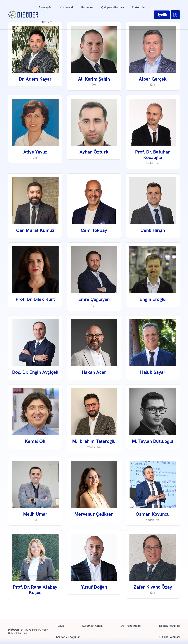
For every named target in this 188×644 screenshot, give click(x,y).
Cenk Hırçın (153, 230)
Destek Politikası (170, 626)
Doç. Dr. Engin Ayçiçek (35, 372)
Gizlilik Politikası (170, 637)
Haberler (87, 7)
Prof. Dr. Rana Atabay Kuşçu (35, 590)
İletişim (47, 22)
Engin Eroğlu (153, 299)
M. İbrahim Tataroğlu (94, 441)
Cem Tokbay (94, 230)
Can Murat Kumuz (35, 230)
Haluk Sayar (153, 372)
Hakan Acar (94, 372)
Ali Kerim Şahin (94, 79)
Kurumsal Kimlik (92, 626)
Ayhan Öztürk (94, 152)
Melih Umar (35, 514)
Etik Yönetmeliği (131, 626)
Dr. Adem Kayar (35, 79)
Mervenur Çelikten (94, 514)
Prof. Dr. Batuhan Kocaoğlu (153, 155)
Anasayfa (45, 7)
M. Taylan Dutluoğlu (153, 441)
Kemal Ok (35, 441)
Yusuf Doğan (94, 587)
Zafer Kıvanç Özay (153, 587)
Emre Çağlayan (94, 299)
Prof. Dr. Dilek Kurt (35, 299)
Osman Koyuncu (153, 514)
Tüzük (60, 626)
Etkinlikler (139, 7)
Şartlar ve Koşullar (68, 637)
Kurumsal (66, 7)
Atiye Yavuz (35, 152)
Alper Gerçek (153, 79)
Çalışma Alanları (113, 7)
